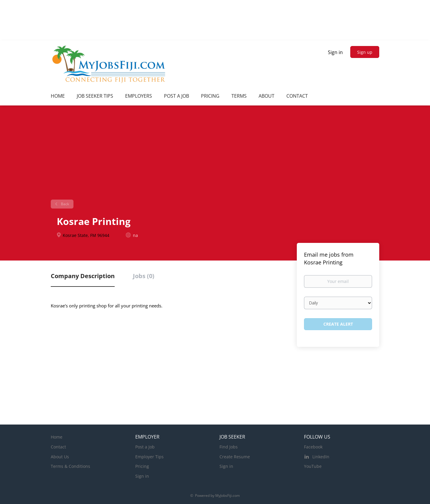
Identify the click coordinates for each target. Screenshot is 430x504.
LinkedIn (321, 457)
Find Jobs (229, 447)
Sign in (335, 52)
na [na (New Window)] (135, 235)
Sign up (365, 52)
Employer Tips (149, 457)
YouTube (313, 466)
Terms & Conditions (70, 466)
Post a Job (145, 447)
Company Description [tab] (83, 276)
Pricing (142, 466)
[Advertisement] (215, 155)
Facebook (313, 447)
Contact (58, 447)
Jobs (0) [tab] (144, 276)
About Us (60, 457)
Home (57, 437)
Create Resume (235, 457)
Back (64, 204)
